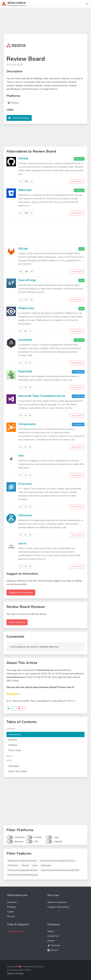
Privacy (20, 974)
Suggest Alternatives (58, 907)
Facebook (54, 945)
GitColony (25, 515)
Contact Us (53, 936)
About (51, 931)
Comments (14, 766)
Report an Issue (15, 931)
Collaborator (27, 424)
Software (12, 902)
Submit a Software (57, 902)
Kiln (21, 456)
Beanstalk (25, 371)
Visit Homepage (21, 118)
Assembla (25, 340)
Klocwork (25, 484)
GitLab (23, 249)
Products (12, 907)
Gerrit (22, 543)
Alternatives (15, 734)
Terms (10, 974)
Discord (11, 916)
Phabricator (26, 308)
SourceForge (27, 280)
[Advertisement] (45, 22)
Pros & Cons (15, 750)
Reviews (13, 740)
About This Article (18, 771)
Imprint (51, 941)
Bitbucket (25, 190)
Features (13, 745)
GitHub (23, 158)
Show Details (77, 181)
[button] (87, 4)
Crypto (11, 912)
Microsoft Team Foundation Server (42, 396)
